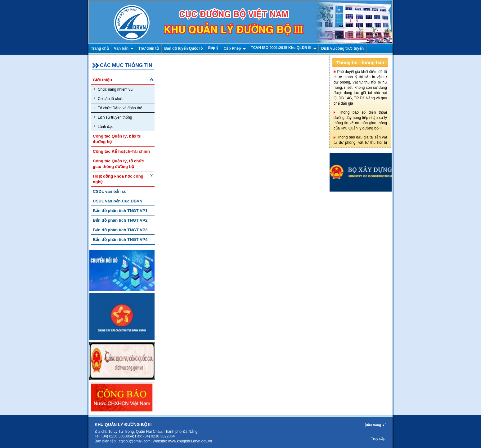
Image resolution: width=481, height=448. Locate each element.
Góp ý (213, 48)
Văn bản (124, 48)
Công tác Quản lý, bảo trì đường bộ (117, 139)
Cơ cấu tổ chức (109, 99)
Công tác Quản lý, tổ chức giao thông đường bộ (118, 164)
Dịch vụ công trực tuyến (342, 48)
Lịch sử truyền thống (113, 117)
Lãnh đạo (104, 127)
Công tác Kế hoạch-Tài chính (121, 151)
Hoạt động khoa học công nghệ (118, 179)
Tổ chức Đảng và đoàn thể (118, 108)
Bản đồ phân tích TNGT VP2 (120, 220)
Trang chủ (100, 48)
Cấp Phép (235, 48)
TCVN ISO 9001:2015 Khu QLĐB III (284, 48)
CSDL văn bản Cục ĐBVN (118, 201)
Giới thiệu (102, 80)
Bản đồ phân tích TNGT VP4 (120, 240)
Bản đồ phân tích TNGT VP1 (120, 211)
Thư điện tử (149, 48)
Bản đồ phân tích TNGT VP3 (120, 230)
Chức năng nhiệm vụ (113, 89)
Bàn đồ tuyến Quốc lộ (183, 48)
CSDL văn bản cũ (110, 191)
